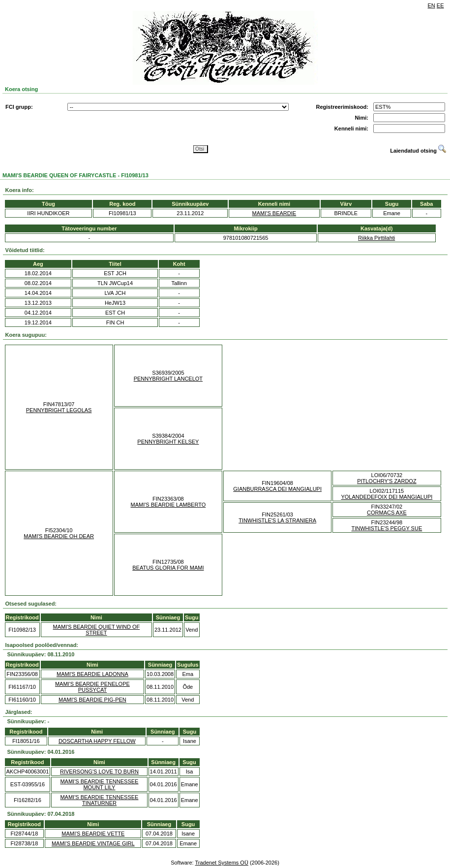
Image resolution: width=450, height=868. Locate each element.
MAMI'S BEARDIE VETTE (93, 834)
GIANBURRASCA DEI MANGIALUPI (277, 489)
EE (440, 5)
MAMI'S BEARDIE (274, 213)
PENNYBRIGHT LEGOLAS (59, 410)
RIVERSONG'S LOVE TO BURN (99, 772)
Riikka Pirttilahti (376, 238)
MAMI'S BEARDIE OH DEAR (59, 536)
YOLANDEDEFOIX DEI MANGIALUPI (387, 497)
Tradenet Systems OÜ (221, 863)
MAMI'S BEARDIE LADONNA (92, 674)
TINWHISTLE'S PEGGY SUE (387, 528)
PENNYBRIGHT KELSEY (168, 442)
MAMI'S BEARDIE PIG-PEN (92, 700)
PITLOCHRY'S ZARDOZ (387, 481)
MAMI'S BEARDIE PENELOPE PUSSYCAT (92, 687)
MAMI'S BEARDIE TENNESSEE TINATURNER (99, 800)
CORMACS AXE (387, 513)
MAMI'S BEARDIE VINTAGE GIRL (93, 843)
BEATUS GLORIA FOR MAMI (168, 568)
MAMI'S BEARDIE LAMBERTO (168, 505)
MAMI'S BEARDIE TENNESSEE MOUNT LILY (99, 784)
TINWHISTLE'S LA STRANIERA (277, 520)
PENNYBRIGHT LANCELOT (168, 379)
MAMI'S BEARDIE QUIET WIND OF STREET (96, 630)
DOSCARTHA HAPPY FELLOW (97, 741)
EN (432, 5)
